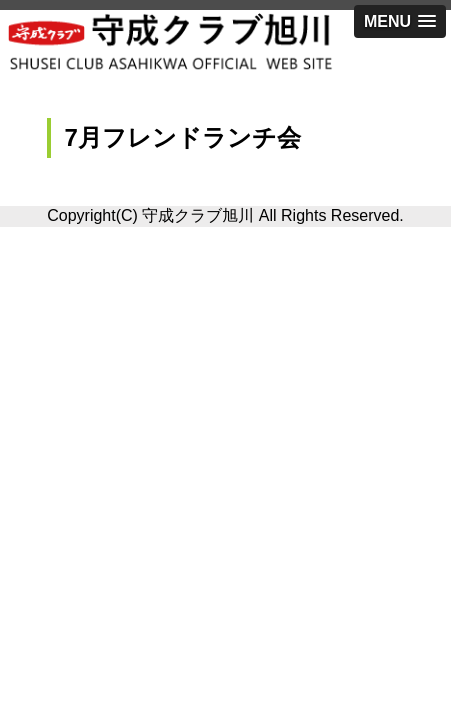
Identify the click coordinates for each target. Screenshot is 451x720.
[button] (400, 21)
